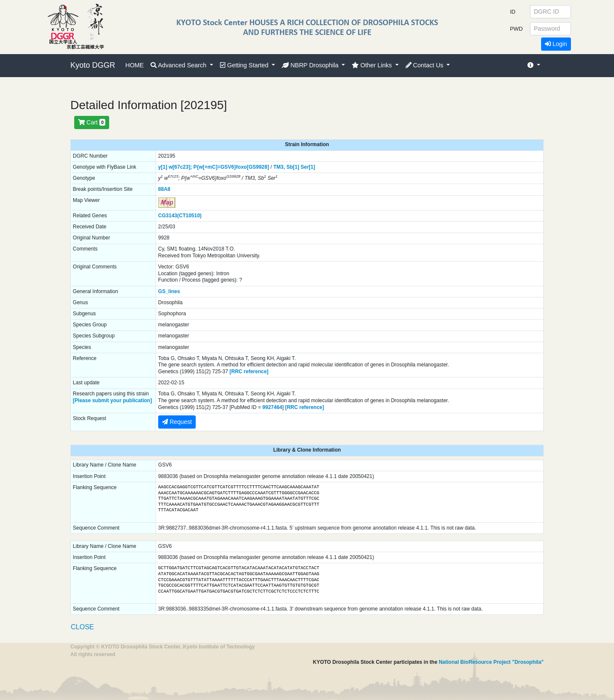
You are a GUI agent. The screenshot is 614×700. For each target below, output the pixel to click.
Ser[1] (308, 167)
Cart (92, 122)
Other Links (373, 65)
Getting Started (245, 65)
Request (177, 422)
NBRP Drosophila (311, 65)
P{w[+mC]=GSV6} (215, 167)
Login (556, 44)
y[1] (163, 167)
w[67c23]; (180, 167)
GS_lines (169, 291)
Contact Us (425, 65)
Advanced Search (179, 65)
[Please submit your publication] (112, 400)
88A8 (164, 189)
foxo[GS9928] (253, 167)
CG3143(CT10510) (180, 216)
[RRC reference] (249, 372)
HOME (135, 65)
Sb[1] (293, 167)
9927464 (272, 407)
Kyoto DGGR (93, 65)
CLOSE (82, 627)
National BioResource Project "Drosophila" (491, 662)
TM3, (279, 167)
